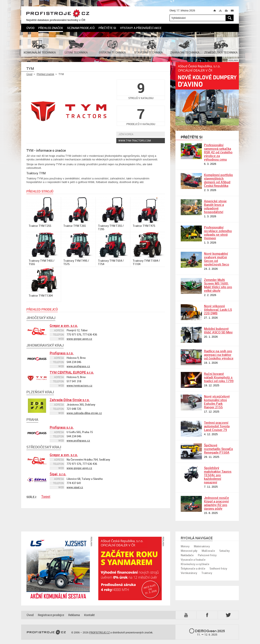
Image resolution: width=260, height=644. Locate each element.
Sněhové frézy (218, 568)
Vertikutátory (189, 573)
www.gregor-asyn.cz (79, 339)
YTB (187, 615)
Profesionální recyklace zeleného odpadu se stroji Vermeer (218, 233)
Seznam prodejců (81, 28)
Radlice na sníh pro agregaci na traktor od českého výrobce (219, 355)
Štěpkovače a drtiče (193, 568)
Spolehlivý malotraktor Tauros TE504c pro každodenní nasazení (218, 475)
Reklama (74, 615)
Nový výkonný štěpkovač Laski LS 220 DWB (218, 310)
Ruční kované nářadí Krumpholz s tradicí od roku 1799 (219, 377)
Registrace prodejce (51, 615)
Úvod (30, 28)
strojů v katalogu (141, 90)
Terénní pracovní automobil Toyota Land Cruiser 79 (217, 426)
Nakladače (187, 555)
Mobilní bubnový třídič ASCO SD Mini (218, 330)
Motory (185, 546)
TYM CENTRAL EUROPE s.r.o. (72, 372)
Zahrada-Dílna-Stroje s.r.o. (70, 400)
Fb (208, 615)
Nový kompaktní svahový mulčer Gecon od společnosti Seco (217, 259)
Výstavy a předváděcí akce (141, 28)
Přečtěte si (107, 28)
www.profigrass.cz (78, 366)
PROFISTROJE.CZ (58, 14)
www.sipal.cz (75, 487)
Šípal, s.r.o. (58, 474)
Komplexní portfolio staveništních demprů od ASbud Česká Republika (218, 180)
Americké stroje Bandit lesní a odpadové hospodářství (215, 206)
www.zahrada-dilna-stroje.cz (84, 413)
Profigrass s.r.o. (62, 353)
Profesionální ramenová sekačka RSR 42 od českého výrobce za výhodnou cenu (218, 152)
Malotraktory (202, 546)
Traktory (207, 573)
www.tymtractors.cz (79, 385)
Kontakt (89, 615)
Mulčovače (208, 551)
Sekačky (224, 551)
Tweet (46, 497)
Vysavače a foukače (193, 560)
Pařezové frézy (207, 555)
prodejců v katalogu (141, 116)
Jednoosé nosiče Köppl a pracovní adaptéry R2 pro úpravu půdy (216, 503)
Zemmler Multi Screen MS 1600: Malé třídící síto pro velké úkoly (218, 285)
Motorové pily (189, 551)
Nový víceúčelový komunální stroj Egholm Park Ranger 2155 (217, 402)
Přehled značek (51, 28)
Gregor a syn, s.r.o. (64, 326)
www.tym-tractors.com (135, 140)
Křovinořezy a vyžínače (195, 564)
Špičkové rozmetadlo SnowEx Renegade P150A (218, 449)
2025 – (207, 632)
